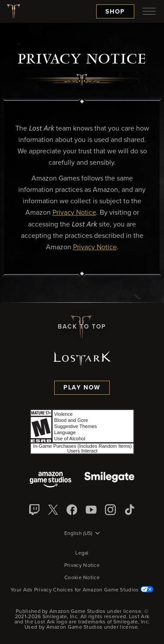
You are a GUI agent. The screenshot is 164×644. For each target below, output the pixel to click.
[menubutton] (149, 11)
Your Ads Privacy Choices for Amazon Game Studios (82, 590)
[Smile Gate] (109, 480)
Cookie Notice (82, 578)
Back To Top (82, 327)
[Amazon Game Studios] (51, 480)
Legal (82, 553)
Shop (115, 12)
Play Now (82, 388)
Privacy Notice (82, 566)
